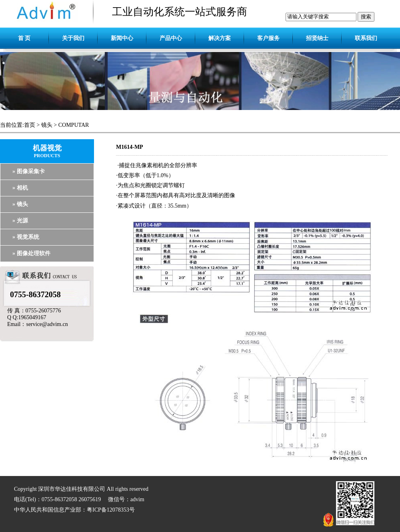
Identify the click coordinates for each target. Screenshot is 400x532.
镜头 (47, 125)
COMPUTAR (74, 125)
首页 (30, 125)
